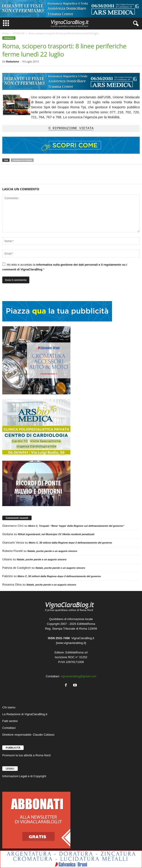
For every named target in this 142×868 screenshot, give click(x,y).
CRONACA (9, 38)
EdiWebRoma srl (76, 652)
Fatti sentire (10, 721)
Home (5, 33)
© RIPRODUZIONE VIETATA (71, 129)
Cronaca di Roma (22, 160)
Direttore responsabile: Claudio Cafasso (28, 735)
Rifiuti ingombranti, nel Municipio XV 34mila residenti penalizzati (56, 534)
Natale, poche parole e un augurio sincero (52, 551)
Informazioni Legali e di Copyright (24, 776)
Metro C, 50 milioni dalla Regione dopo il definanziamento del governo (70, 543)
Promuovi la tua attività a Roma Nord (26, 755)
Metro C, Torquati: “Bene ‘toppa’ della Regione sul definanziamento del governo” (76, 526)
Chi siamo (9, 707)
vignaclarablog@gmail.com (78, 676)
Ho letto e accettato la (65, 267)
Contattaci (9, 728)
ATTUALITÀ (19, 33)
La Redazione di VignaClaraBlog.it (25, 714)
